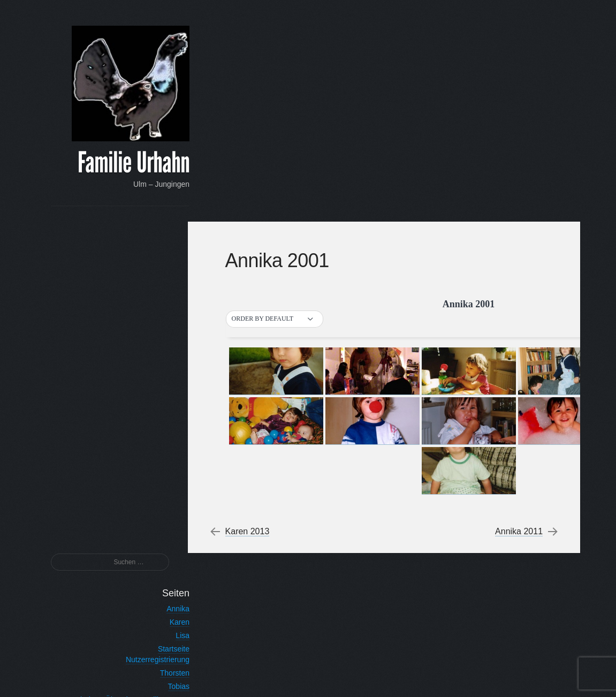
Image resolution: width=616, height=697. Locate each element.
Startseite (155, 318)
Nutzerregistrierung (139, 329)
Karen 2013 (253, 309)
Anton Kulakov (520, 676)
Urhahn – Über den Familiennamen (113, 369)
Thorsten (157, 342)
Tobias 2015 (151, 431)
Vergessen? (150, 620)
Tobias (161, 355)
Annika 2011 (517, 309)
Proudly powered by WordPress (393, 676)
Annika (160, 278)
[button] (280, 97)
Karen (161, 291)
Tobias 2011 (151, 484)
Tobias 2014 (151, 444)
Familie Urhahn (116, 164)
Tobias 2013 (151, 458)
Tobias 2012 (151, 471)
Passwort (156, 586)
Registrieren (151, 633)
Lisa (165, 305)
